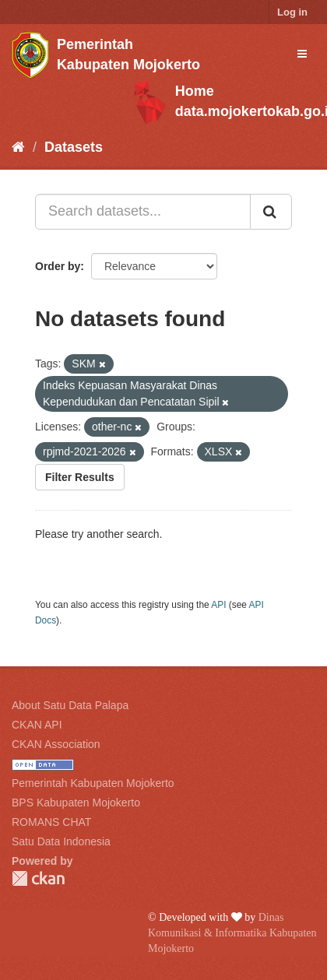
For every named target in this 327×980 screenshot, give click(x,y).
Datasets (74, 147)
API (218, 605)
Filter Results (80, 477)
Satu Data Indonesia (61, 841)
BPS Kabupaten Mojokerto (76, 803)
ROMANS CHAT (51, 822)
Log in (292, 12)
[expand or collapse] (302, 54)
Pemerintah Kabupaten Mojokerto (93, 783)
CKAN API (37, 725)
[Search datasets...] (143, 212)
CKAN (38, 878)
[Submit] (271, 212)
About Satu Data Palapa (70, 705)
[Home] (18, 147)
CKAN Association (56, 744)
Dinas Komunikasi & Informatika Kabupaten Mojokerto (232, 933)
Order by (58, 266)
